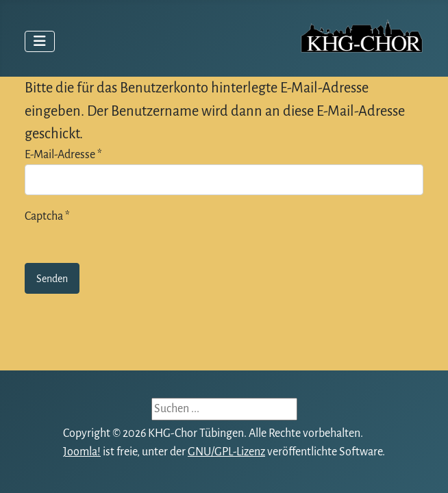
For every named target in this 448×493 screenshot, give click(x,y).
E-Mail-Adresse (63, 155)
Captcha (47, 216)
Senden (52, 279)
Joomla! (82, 452)
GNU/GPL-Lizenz (226, 452)
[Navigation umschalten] (40, 41)
